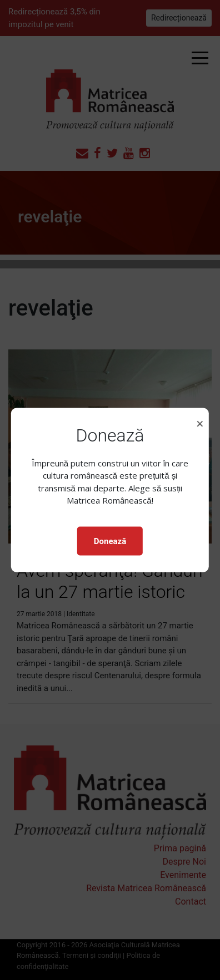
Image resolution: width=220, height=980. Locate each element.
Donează (110, 541)
